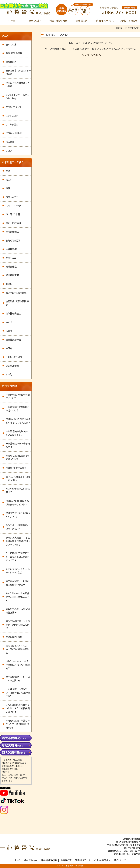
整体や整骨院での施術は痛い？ (18, 491)
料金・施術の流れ (14, 53)
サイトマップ (120, 860)
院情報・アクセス (13, 107)
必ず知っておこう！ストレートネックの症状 (18, 571)
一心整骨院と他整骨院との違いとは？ (18, 409)
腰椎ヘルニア (12, 258)
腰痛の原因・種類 (14, 637)
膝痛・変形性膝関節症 (16, 293)
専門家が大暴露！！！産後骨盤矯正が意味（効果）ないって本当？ (18, 541)
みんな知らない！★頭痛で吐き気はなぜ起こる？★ (17, 597)
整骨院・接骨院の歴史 (16, 468)
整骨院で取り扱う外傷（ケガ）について (18, 515)
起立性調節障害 (13, 340)
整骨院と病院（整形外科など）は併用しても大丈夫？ (18, 421)
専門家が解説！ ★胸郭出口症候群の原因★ (17, 583)
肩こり (9, 180)
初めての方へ (12, 45)
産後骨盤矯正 (12, 232)
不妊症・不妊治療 (14, 357)
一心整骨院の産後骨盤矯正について (18, 397)
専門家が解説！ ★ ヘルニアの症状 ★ (18, 679)
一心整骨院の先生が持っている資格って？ (18, 433)
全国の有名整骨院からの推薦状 (18, 85)
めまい (9, 322)
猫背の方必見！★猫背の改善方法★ (18, 611)
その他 (9, 375)
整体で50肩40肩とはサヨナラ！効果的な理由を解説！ (18, 625)
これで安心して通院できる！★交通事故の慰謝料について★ (18, 557)
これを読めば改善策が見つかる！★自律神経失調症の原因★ (18, 708)
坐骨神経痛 (11, 249)
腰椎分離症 (11, 267)
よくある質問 (12, 125)
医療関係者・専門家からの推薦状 (18, 72)
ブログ (9, 151)
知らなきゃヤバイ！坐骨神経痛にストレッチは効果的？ (18, 665)
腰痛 (8, 171)
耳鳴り (9, 331)
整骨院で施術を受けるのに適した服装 (18, 458)
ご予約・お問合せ (14, 133)
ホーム (18, 860)
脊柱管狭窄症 (12, 275)
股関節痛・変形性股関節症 (17, 303)
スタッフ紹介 (12, 116)
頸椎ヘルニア (12, 197)
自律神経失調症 (13, 314)
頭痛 (8, 188)
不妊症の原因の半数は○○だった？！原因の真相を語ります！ (18, 724)
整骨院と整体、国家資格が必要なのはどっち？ (17, 503)
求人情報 (10, 142)
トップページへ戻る (91, 55)
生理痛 (9, 348)
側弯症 (9, 284)
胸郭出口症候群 (13, 223)
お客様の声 (11, 62)
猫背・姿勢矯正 (13, 241)
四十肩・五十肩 (13, 214)
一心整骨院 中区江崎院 (74, 866)
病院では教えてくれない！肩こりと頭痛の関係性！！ (17, 649)
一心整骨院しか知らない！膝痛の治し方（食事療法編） (18, 693)
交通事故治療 (12, 366)
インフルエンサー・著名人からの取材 (17, 97)
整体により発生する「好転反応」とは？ (18, 479)
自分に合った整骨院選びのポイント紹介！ (18, 527)
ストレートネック (13, 206)
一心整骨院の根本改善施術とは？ (18, 445)
